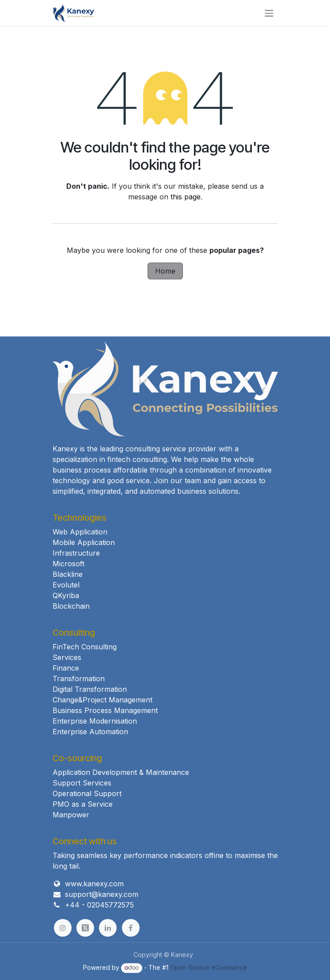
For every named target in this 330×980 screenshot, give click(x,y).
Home (165, 271)
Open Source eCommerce (209, 967)
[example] (85, 928)
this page (186, 197)
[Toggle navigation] (269, 13)
